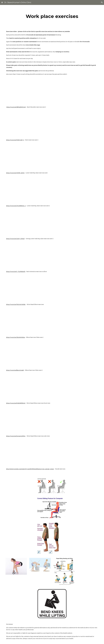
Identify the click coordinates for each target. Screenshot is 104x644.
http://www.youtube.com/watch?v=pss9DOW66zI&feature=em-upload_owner (30, 469)
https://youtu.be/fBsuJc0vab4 (15, 370)
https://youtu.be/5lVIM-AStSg (15, 173)
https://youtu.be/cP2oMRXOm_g (16, 206)
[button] (2, 2)
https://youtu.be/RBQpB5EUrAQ (16, 107)
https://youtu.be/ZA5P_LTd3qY (15, 239)
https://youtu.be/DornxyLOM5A (16, 436)
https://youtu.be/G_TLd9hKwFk (16, 272)
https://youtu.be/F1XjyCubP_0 (15, 140)
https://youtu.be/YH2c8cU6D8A (16, 304)
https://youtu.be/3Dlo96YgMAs (16, 337)
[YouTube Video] (24, 91)
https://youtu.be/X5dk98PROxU (16, 403)
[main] (52, 16)
